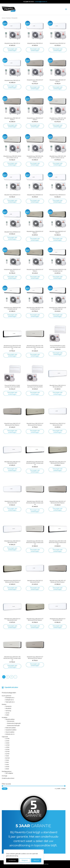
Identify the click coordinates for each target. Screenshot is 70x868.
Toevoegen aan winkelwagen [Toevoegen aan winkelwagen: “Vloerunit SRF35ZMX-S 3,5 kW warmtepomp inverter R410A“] (12, 393)
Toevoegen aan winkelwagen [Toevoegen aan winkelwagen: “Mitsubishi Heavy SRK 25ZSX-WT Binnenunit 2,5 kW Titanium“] (58, 470)
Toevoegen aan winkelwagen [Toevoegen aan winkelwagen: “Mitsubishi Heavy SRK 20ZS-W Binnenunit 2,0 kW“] (58, 431)
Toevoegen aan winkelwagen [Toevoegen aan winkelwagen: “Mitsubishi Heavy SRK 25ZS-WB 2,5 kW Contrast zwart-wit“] (12, 164)
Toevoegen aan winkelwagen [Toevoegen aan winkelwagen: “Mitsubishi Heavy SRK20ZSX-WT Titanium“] (35, 239)
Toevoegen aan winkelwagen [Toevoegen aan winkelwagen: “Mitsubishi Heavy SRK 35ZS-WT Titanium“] (12, 126)
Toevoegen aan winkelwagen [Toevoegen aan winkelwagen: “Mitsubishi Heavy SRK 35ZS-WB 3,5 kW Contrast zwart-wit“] (35, 164)
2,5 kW (7, 741)
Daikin (7, 715)
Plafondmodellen (11, 728)
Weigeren (25, 860)
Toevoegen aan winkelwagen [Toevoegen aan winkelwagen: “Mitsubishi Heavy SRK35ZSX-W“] (58, 201)
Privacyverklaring (44, 864)
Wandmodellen (10, 719)
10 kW (7, 760)
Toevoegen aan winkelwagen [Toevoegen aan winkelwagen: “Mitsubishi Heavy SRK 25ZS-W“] (35, 50)
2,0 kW (7, 739)
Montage (5, 776)
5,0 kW (7, 749)
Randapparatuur (7, 771)
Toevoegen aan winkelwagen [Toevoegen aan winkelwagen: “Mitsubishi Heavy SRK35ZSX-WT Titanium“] (12, 277)
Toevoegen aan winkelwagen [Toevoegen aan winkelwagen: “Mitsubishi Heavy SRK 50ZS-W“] (12, 87)
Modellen (5, 717)
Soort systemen (7, 696)
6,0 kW (7, 752)
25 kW (7, 769)
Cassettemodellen (11, 730)
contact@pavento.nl (41, 2)
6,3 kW (7, 754)
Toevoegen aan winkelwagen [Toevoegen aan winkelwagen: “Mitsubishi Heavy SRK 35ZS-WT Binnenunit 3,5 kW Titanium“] (58, 588)
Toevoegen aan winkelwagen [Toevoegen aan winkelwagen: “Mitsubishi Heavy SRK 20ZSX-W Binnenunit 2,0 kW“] (58, 393)
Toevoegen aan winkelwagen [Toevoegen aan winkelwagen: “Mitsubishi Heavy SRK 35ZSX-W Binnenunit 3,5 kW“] (12, 549)
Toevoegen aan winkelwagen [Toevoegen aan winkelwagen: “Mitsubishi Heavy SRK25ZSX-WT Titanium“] (58, 239)
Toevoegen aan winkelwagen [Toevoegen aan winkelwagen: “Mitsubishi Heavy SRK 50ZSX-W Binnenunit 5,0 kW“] (12, 627)
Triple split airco (10, 702)
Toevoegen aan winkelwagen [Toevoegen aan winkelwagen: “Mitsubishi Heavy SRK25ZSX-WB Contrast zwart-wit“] (12, 316)
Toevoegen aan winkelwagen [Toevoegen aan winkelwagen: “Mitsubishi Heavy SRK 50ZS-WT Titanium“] (35, 126)
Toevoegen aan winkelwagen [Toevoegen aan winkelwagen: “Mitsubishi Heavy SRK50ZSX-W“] (12, 238)
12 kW (7, 762)
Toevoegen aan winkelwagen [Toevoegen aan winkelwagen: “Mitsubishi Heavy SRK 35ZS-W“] (58, 50)
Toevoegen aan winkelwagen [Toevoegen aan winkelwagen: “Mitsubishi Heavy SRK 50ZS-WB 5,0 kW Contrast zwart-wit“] (58, 164)
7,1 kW (7, 756)
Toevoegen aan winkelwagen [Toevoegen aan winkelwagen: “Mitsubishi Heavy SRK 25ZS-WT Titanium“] (58, 88)
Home (4, 18)
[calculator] (10, 687)
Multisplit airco (10, 700)
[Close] (42, 850)
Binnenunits (11, 721)
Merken (4, 704)
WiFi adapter (9, 773)
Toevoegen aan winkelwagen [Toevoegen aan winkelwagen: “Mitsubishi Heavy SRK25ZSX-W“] (35, 201)
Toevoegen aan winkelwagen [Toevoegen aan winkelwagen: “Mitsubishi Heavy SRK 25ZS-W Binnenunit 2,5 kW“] (12, 509)
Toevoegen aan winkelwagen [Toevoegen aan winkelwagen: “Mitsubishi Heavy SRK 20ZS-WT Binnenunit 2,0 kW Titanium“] (12, 431)
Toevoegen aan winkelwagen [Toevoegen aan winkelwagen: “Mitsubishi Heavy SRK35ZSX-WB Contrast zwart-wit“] (35, 316)
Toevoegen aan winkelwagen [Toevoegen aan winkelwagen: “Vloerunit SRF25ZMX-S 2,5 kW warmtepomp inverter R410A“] (58, 354)
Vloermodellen (10, 732)
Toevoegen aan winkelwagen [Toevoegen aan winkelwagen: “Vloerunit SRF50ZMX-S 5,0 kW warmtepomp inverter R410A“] (35, 393)
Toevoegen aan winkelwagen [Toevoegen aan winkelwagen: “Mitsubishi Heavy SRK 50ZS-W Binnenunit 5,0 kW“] (58, 627)
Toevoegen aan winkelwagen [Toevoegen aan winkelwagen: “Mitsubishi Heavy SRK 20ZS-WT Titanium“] (35, 88)
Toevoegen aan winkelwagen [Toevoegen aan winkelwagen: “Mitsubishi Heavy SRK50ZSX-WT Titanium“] (35, 277)
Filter (5, 789)
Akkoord (36, 860)
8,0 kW (8, 758)
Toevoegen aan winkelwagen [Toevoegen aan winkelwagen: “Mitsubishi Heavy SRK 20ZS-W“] (12, 50)
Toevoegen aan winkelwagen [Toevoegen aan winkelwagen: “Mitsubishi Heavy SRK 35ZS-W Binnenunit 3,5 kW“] (35, 588)
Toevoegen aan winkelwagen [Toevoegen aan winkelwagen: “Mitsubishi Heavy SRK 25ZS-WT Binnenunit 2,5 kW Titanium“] (58, 509)
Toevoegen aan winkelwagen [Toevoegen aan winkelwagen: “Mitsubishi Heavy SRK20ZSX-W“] (12, 201)
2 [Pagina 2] (8, 677)
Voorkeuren (12, 860)
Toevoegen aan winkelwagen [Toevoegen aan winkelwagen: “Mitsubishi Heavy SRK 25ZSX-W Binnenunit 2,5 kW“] (12, 470)
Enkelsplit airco (10, 698)
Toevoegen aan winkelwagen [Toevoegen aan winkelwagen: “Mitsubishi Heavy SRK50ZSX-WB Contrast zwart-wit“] (58, 316)
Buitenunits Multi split (13, 726)
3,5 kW (7, 743)
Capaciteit (5, 737)
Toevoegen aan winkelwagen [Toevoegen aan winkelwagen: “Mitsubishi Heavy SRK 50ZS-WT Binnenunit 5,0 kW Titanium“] (35, 665)
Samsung (8, 711)
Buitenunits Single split (14, 723)
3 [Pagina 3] (11, 677)
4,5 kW (7, 747)
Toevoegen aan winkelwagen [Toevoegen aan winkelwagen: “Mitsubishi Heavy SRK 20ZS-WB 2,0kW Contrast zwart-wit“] (58, 126)
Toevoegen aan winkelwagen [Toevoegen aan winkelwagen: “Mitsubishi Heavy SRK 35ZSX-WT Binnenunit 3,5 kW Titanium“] (12, 588)
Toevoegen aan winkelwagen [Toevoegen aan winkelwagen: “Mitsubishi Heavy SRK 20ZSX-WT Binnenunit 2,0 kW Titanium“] (35, 431)
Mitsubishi (8, 708)
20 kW (7, 767)
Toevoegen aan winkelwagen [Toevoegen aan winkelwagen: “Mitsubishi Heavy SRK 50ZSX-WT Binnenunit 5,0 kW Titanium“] (35, 627)
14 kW (7, 765)
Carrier (7, 713)
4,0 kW (7, 745)
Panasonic (9, 706)
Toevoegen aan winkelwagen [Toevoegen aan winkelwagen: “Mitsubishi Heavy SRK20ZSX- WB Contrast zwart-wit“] (58, 277)
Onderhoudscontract (8, 778)
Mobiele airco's (10, 734)
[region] (24, 857)
